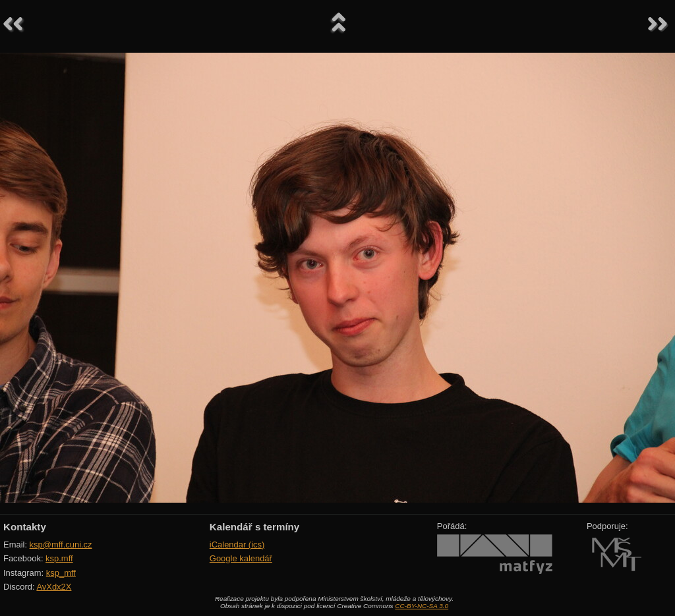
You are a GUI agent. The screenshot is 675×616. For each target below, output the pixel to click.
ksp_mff (61, 573)
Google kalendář (241, 558)
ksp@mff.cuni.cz (61, 545)
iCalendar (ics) (237, 545)
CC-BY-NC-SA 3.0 (422, 606)
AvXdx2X (54, 587)
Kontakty (25, 527)
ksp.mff (59, 558)
